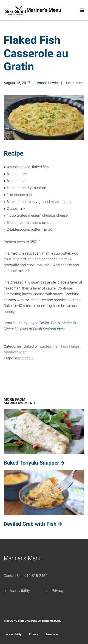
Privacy (58, 591)
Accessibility (20, 591)
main (29, 358)
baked (19, 358)
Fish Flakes (70, 346)
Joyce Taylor (39, 323)
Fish (56, 346)
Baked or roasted (37, 346)
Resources (52, 634)
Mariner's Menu (16, 352)
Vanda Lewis (47, 83)
